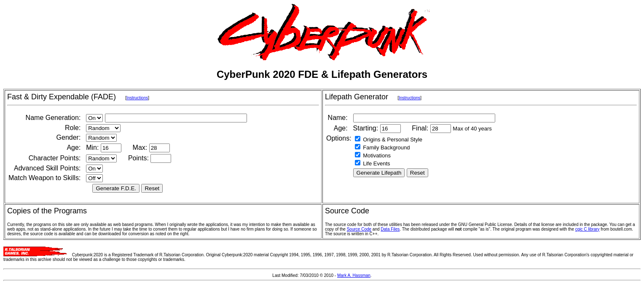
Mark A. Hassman (354, 275)
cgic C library (588, 229)
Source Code (359, 229)
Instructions (137, 98)
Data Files (390, 229)
